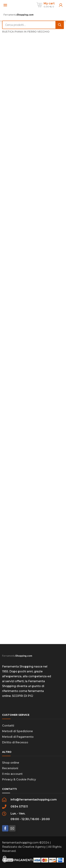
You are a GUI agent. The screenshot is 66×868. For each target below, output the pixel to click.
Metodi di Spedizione (18, 731)
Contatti (8, 726)
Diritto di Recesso (15, 742)
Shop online (11, 763)
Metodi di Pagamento (18, 737)
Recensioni (10, 768)
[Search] (60, 25)
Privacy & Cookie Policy (19, 779)
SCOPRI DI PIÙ (23, 696)
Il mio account (12, 774)
